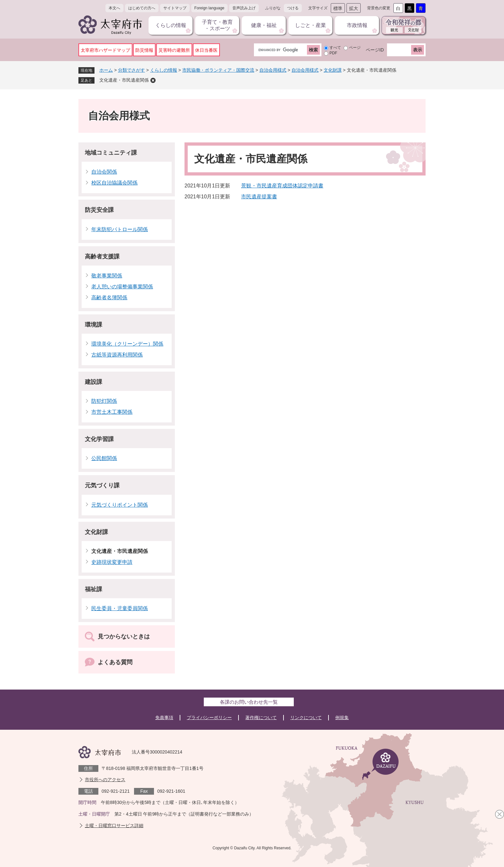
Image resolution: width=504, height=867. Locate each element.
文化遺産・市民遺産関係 (124, 80)
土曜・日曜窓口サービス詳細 (114, 826)
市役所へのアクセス (105, 780)
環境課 (94, 325)
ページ (355, 48)
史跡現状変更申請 (112, 562)
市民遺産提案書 (259, 197)
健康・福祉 (264, 25)
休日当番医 (206, 50)
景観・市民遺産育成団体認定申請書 (282, 186)
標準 (338, 8)
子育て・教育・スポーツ (217, 25)
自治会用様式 (273, 70)
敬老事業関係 (107, 276)
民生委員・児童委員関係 (120, 608)
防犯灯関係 (104, 401)
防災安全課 (99, 210)
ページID (375, 50)
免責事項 (164, 718)
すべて (335, 48)
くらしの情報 (171, 25)
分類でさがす (131, 70)
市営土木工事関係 (112, 412)
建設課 (94, 382)
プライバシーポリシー (209, 718)
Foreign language (209, 8)
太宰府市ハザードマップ (105, 50)
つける (293, 8)
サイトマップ (175, 8)
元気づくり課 (102, 485)
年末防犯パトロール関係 (120, 229)
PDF (333, 53)
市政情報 (357, 25)
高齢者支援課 (102, 257)
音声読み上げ (244, 8)
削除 (153, 80)
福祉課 (94, 589)
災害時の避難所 (174, 50)
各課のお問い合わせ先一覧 (249, 702)
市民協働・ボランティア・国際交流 (218, 70)
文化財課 (333, 70)
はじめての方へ (142, 8)
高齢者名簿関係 (109, 298)
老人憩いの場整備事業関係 (122, 287)
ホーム (106, 70)
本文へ (114, 8)
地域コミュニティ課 (111, 153)
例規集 (342, 718)
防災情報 (144, 50)
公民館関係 (104, 458)
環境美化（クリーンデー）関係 (127, 344)
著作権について (261, 718)
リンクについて (306, 718)
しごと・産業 (310, 25)
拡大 (354, 8)
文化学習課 (99, 439)
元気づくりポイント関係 (120, 505)
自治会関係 (104, 172)
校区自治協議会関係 (114, 183)
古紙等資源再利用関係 (117, 355)
